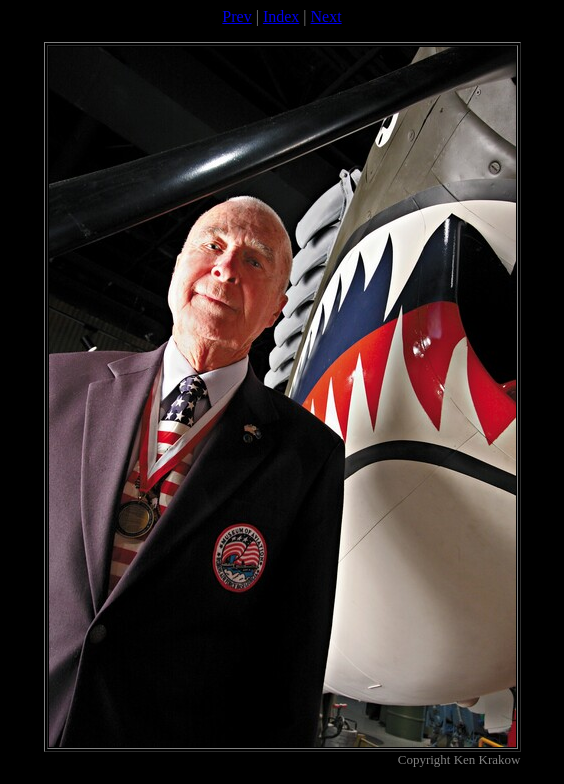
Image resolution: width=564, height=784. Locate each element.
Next (326, 16)
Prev (236, 16)
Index (281, 16)
